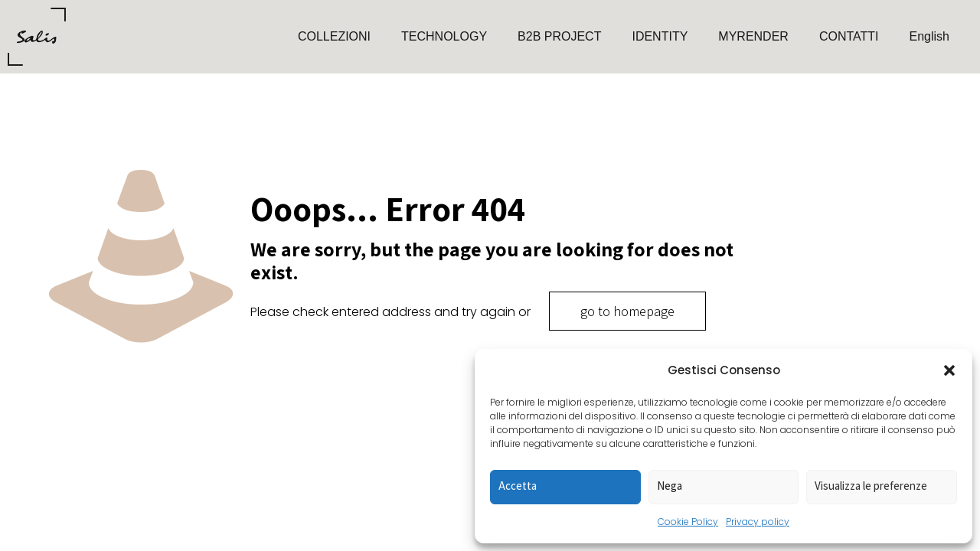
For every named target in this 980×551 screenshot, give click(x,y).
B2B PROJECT (559, 36)
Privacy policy (758, 522)
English (929, 36)
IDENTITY (660, 36)
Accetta (518, 486)
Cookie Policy (688, 522)
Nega (670, 486)
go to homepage (627, 311)
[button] (949, 370)
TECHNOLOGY (444, 36)
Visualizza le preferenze (871, 486)
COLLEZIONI (334, 36)
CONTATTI (849, 36)
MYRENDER (753, 36)
